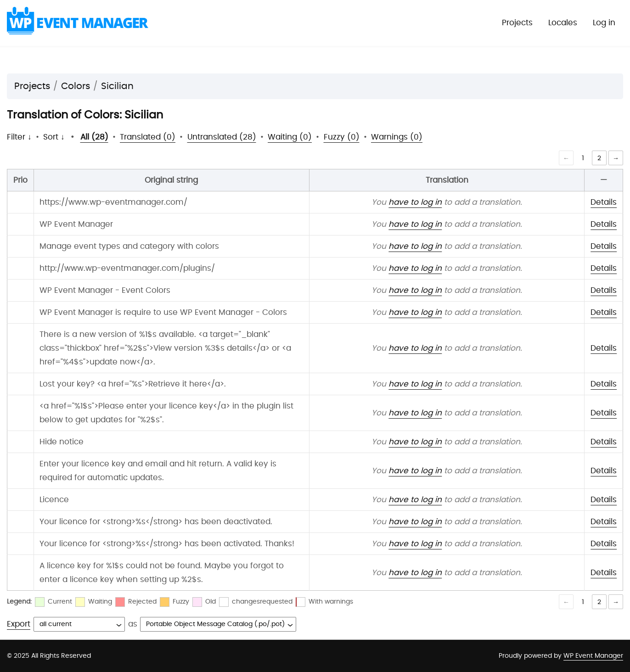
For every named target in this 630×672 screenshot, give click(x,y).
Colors (76, 86)
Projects (517, 23)
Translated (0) (148, 137)
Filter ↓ (19, 137)
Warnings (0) (397, 137)
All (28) (94, 137)
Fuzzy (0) (342, 137)
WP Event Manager (593, 656)
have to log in (415, 202)
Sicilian (117, 86)
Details (604, 202)
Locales (563, 23)
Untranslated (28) (222, 137)
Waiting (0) (290, 137)
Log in (604, 23)
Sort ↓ (54, 137)
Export (19, 624)
